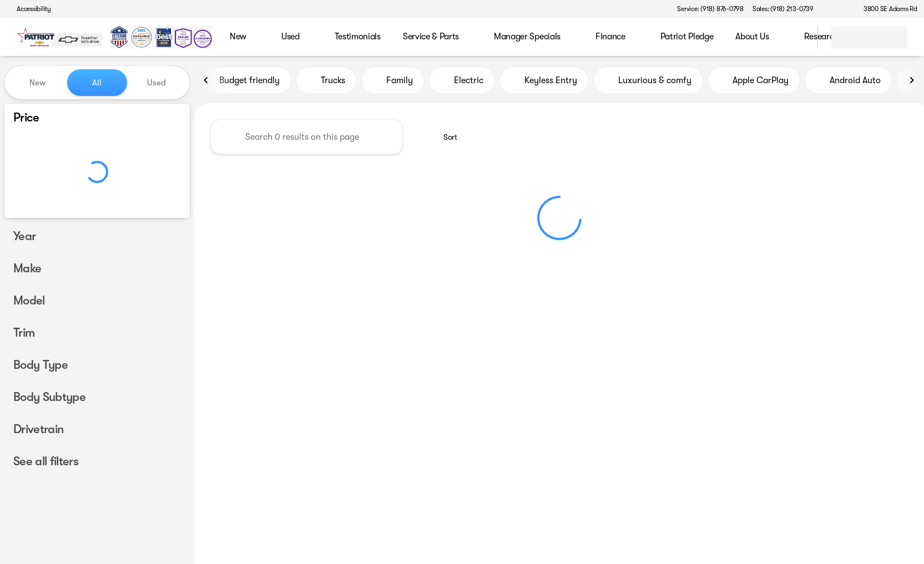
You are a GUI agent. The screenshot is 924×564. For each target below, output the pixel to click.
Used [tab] (156, 83)
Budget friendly (243, 83)
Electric (462, 83)
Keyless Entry (544, 83)
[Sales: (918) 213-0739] (783, 9)
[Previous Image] (206, 83)
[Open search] (795, 37)
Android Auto (849, 83)
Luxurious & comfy (648, 83)
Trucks (326, 83)
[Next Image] (912, 83)
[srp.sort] (444, 139)
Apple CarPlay (754, 83)
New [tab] (37, 83)
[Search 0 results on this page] (307, 139)
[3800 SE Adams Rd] (885, 9)
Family (393, 83)
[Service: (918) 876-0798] (710, 9)
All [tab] (97, 83)
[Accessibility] (29, 9)
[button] (838, 9)
